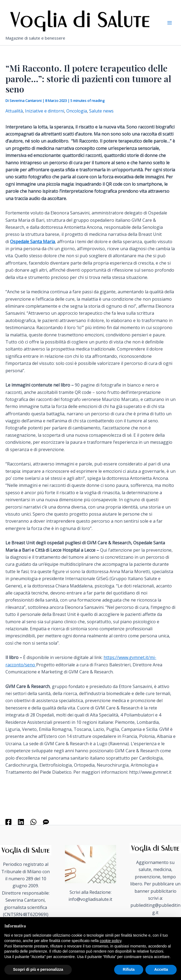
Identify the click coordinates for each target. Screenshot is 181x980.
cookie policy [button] (110, 941)
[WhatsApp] (33, 822)
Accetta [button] (161, 969)
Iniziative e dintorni (45, 111)
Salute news (101, 111)
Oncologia (77, 111)
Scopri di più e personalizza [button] (38, 969)
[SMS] (46, 822)
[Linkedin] (21, 822)
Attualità (14, 111)
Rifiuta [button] (129, 969)
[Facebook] (8, 822)
